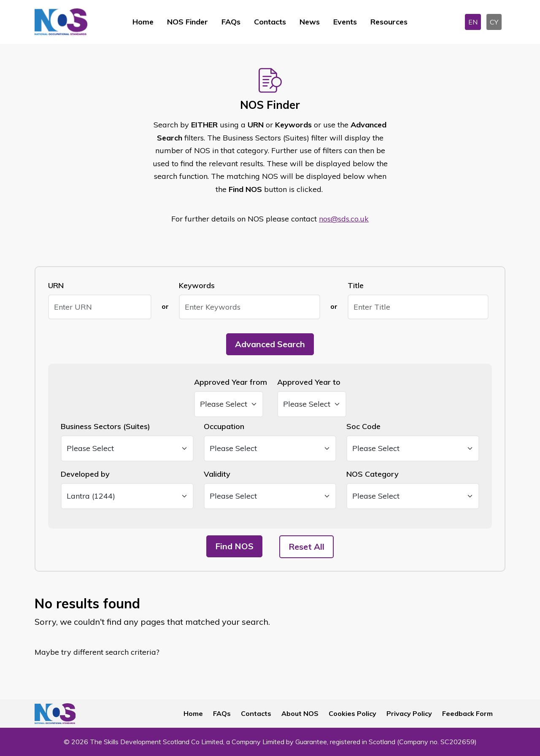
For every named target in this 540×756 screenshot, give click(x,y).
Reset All (306, 547)
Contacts (270, 22)
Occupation (224, 426)
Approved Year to (309, 382)
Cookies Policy (352, 713)
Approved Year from (231, 382)
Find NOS (234, 546)
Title (356, 285)
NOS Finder (188, 22)
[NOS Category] (413, 496)
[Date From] (229, 404)
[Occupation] (270, 448)
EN (473, 22)
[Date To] (312, 404)
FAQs (231, 22)
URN (56, 285)
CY (494, 22)
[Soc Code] (413, 448)
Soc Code (363, 426)
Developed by (85, 474)
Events (345, 22)
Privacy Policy (409, 713)
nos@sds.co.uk (344, 219)
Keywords (197, 285)
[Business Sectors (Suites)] (127, 448)
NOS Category (373, 474)
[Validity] (270, 496)
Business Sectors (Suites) (105, 426)
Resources (389, 22)
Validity (217, 474)
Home (143, 22)
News (310, 22)
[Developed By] (127, 496)
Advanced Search (270, 344)
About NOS (300, 713)
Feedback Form (467, 713)
